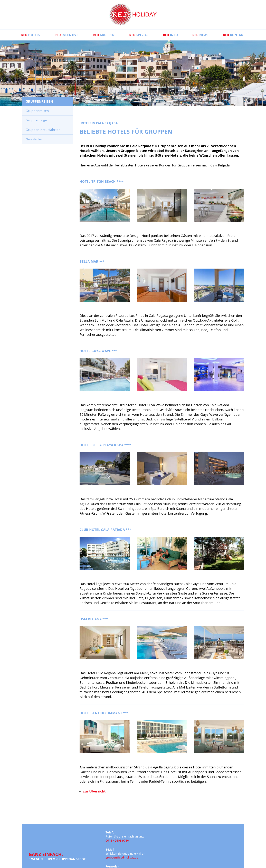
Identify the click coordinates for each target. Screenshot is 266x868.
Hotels (31, 35)
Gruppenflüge (36, 120)
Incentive (66, 35)
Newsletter (34, 139)
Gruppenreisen (37, 111)
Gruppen (104, 35)
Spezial (139, 35)
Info (170, 35)
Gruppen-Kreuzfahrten (43, 130)
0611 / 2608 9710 (117, 840)
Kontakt (234, 35)
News (200, 35)
